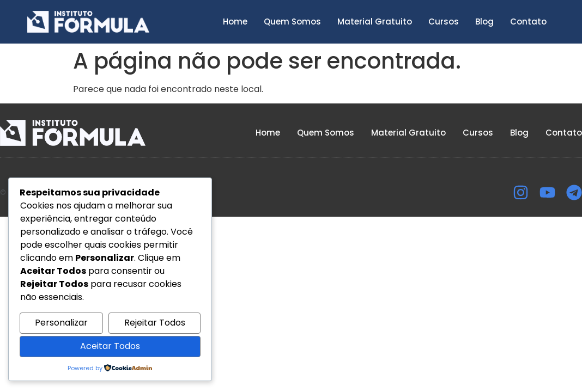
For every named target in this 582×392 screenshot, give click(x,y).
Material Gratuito (375, 22)
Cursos (444, 22)
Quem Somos (292, 22)
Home (235, 22)
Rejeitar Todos (155, 323)
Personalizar (61, 323)
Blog (484, 22)
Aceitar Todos (110, 346)
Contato (528, 22)
